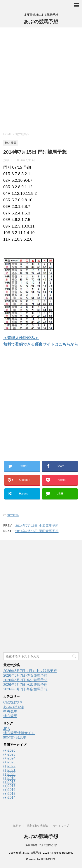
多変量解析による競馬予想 (41, 845)
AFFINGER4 (48, 859)
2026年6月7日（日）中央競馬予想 (30, 671)
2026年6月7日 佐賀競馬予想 (25, 675)
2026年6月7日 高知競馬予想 (25, 680)
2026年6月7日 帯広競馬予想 (25, 689)
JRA (7, 729)
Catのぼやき (13, 702)
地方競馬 (13, 515)
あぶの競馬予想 (41, 22)
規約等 (17, 826)
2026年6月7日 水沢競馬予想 (25, 685)
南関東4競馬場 (15, 738)
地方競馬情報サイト (19, 733)
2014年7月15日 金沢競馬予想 (37, 526)
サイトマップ (61, 826)
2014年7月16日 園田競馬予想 (37, 531)
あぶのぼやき (14, 707)
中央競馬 (10, 711)
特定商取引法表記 (37, 826)
